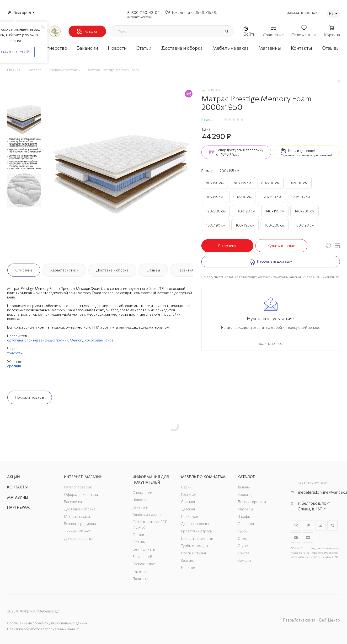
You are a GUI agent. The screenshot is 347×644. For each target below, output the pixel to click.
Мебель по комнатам (203, 477)
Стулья (243, 546)
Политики (140, 579)
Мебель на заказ (78, 516)
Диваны (244, 487)
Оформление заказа (81, 494)
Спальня (188, 502)
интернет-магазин (139, 17)
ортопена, (16, 340)
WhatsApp (296, 538)
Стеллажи (246, 524)
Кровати (245, 494)
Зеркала (188, 560)
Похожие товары (30, 397)
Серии (186, 487)
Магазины (18, 497)
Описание (24, 270)
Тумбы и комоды (194, 546)
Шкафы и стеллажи (197, 538)
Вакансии (140, 507)
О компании (142, 492)
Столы (243, 538)
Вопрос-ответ (144, 564)
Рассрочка (73, 502)
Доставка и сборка (112, 270)
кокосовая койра (99, 340)
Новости (140, 500)
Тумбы (243, 531)
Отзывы (153, 270)
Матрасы (245, 509)
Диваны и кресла (195, 524)
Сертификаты (144, 549)
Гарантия (185, 270)
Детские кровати (252, 502)
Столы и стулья (193, 553)
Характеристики (64, 270)
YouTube (320, 525)
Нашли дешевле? (302, 151)
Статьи (138, 535)
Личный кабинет (77, 531)
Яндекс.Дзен (308, 538)
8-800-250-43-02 (143, 12)
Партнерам (19, 507)
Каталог (246, 477)
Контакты (17, 487)
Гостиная (189, 494)
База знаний (142, 557)
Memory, (77, 340)
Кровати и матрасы (197, 531)
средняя (14, 366)
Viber (333, 525)
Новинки (188, 568)
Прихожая (190, 516)
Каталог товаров (78, 487)
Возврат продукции (80, 524)
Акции (13, 477)
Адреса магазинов (148, 514)
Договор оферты (78, 538)
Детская (188, 509)
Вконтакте (296, 525)
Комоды (244, 560)
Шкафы (244, 516)
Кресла (244, 553)
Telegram (308, 525)
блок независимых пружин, (47, 340)
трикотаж (15, 353)
